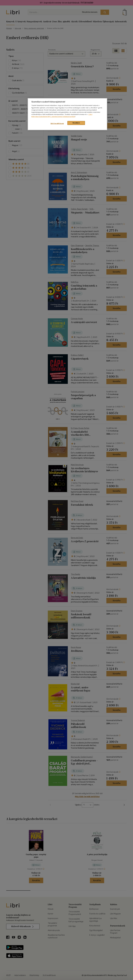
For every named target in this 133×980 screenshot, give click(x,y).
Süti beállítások (57, 123)
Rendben (76, 123)
